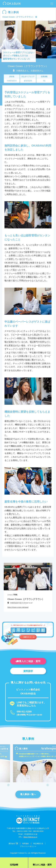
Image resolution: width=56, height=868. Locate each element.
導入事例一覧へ (28, 794)
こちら (32, 705)
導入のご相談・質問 (28, 661)
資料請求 (28, 671)
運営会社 (13, 843)
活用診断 (14, 865)
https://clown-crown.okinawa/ (18, 607)
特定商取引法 (38, 844)
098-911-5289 (24, 712)
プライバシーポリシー (28, 846)
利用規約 (26, 844)
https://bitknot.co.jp (30, 837)
